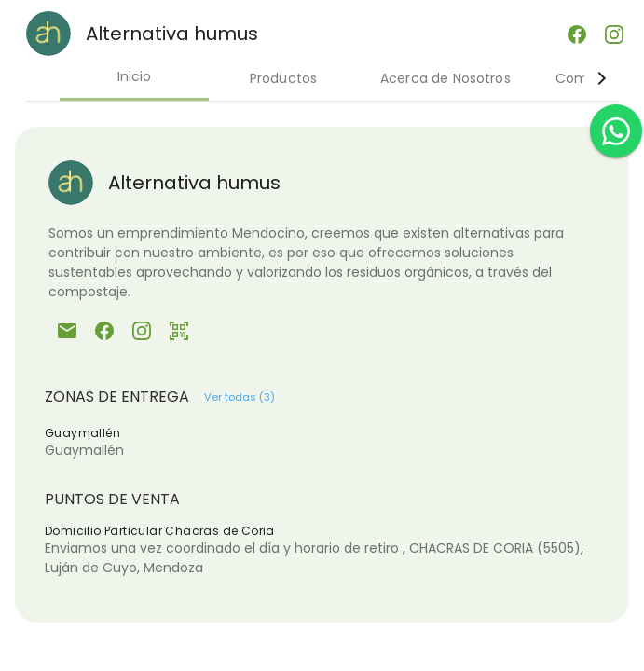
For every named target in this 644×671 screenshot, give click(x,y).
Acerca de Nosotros (445, 78)
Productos (283, 78)
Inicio (135, 76)
